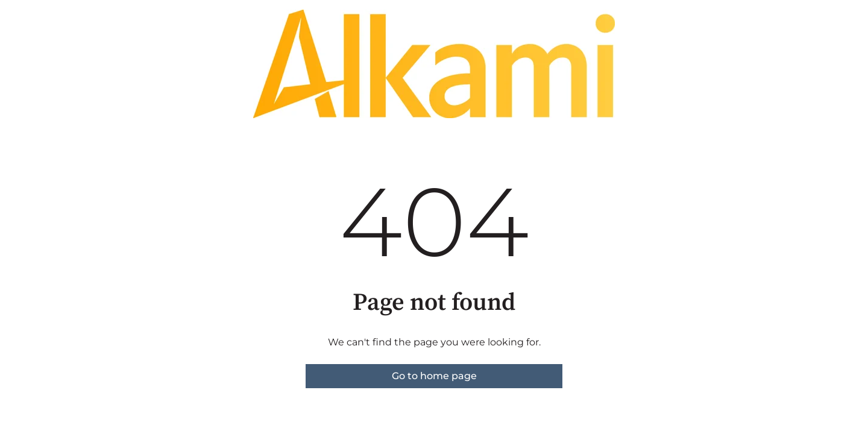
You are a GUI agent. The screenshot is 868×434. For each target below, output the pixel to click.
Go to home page (434, 376)
